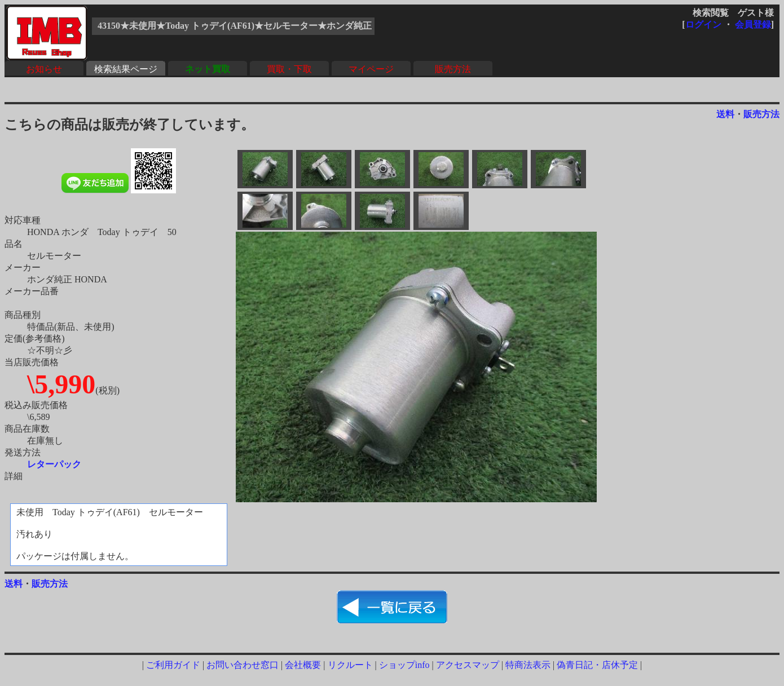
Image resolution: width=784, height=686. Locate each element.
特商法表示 (528, 665)
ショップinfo (404, 665)
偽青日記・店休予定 (597, 665)
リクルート (350, 665)
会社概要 (303, 665)
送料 (725, 114)
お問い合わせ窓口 (243, 665)
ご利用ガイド (173, 665)
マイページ (371, 69)
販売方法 (453, 69)
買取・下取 (289, 69)
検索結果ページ (126, 69)
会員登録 (753, 25)
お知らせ (44, 69)
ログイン (703, 25)
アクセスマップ (468, 665)
